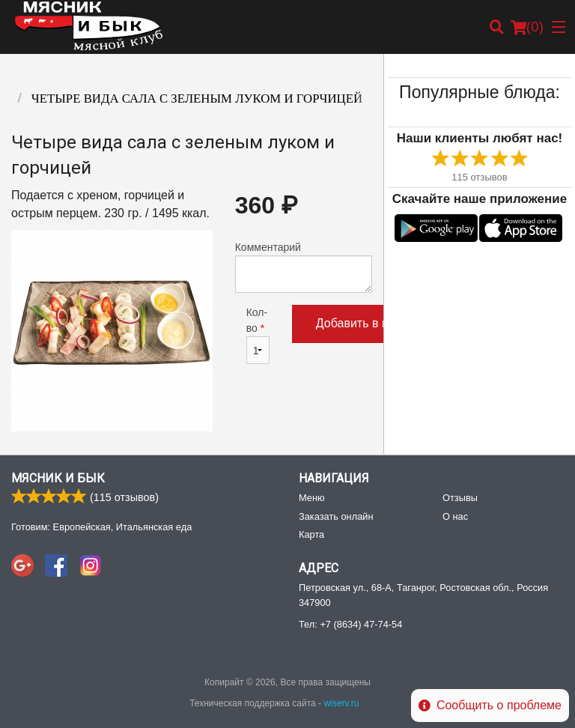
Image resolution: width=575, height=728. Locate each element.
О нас (455, 516)
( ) (527, 27)
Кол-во (258, 335)
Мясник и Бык (58, 478)
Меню (312, 498)
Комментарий (304, 267)
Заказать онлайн (336, 516)
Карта (311, 534)
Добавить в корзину (371, 323)
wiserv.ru (341, 703)
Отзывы (460, 498)
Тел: (350, 624)
